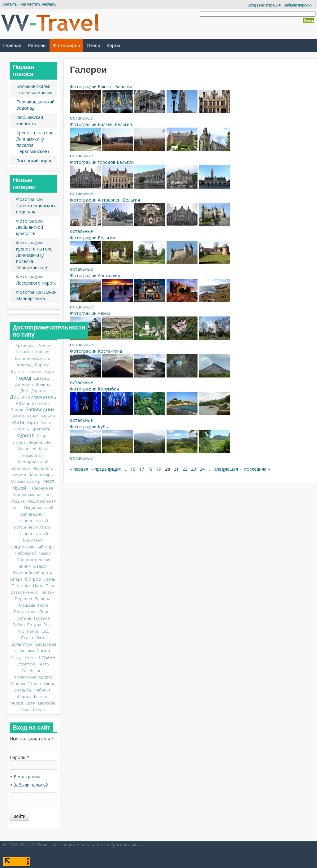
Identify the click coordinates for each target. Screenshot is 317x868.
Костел (47, 423)
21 (176, 469)
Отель (49, 579)
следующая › (227, 469)
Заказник (41, 403)
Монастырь (41, 475)
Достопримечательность (33, 400)
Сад (45, 631)
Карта (18, 422)
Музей (19, 488)
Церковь (47, 703)
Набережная (41, 488)
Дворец (41, 378)
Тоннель (18, 684)
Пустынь (24, 618)
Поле (43, 605)
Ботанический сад (33, 358)
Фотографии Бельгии (92, 238)
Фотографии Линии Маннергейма (36, 295)
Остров (33, 579)
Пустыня (42, 618)
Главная (12, 45)
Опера (16, 579)
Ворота (42, 365)
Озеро (40, 566)
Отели (93, 45)
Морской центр (26, 481)
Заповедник (40, 410)
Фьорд (16, 703)
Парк (38, 585)
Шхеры (39, 710)
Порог (45, 612)
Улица (49, 683)
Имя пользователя (32, 739)
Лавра (43, 436)
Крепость (41, 429)
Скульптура (21, 644)
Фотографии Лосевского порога (36, 280)
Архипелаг (26, 345)
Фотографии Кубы (89, 427)
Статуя (16, 658)
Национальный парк (33, 547)
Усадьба (23, 690)
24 (202, 469)
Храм (30, 703)
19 (159, 469)
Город (24, 378)
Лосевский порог (34, 161)
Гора (50, 371)
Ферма (24, 697)
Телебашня (33, 671)
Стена (31, 658)
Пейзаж (47, 592)
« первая (79, 469)
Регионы (37, 45)
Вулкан (18, 371)
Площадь (26, 605)
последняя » (257, 469)
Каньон (48, 416)
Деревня (24, 384)
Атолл (44, 345)
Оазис (45, 553)
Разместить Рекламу (39, 4)
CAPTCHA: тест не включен (35, 799)
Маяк (44, 449)
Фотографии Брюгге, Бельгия (101, 87)
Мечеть (20, 475)
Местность (43, 468)
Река (48, 625)
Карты (113, 45)
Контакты (10, 4)
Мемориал (33, 455)
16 (133, 469)
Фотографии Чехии (90, 313)
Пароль (19, 757)
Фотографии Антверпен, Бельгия (105, 200)
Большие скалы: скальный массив (34, 89)
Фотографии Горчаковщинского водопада (36, 205)
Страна (47, 657)
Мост (49, 481)
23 (193, 469)
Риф (21, 631)
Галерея (35, 371)
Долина (43, 384)
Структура (26, 664)
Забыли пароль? (298, 5)
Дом (24, 390)
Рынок (33, 631)
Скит (40, 638)
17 (141, 469)
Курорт (25, 435)
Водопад (24, 365)
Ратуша (34, 625)
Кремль (22, 429)
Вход (252, 5)
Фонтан (41, 696)
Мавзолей (27, 449)
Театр (43, 664)
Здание (17, 416)
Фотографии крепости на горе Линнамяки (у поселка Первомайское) (34, 255)
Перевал (23, 599)
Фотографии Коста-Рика (96, 351)
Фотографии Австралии (95, 275)
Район (19, 625)
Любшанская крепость (30, 120)
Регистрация (270, 5)
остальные (81, 118)
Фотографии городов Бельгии (102, 162)
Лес (49, 442)
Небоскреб (26, 553)
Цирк (24, 710)
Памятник (21, 586)
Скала (27, 638)
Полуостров (25, 612)
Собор (43, 650)
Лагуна (19, 442)
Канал (33, 416)
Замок (17, 410)
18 (150, 469)
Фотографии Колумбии (94, 389)
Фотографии (67, 45)
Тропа (35, 684)
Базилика (25, 352)
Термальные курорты (33, 677)
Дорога (38, 391)
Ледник (35, 442)
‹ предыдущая (106, 469)
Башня (43, 352)
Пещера (42, 599)
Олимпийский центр (33, 573)
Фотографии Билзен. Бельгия (101, 124)
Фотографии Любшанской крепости (30, 227)
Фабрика (42, 690)
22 (185, 469)
